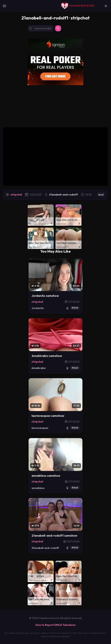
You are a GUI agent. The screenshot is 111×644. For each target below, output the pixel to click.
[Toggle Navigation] (4, 6)
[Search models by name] (41, 28)
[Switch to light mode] (106, 6)
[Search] (58, 28)
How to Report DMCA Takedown (56, 625)
